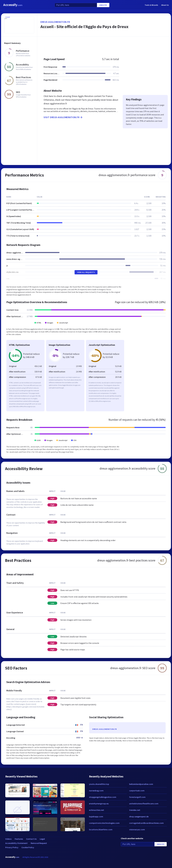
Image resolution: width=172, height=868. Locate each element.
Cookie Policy (28, 847)
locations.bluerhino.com (101, 829)
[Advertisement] (104, 46)
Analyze (103, 5)
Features (19, 839)
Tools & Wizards (151, 5)
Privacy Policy (12, 847)
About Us (165, 5)
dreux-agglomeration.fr (55, 22)
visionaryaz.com (137, 829)
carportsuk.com (137, 791)
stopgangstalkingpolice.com (103, 797)
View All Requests (86, 272)
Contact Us (31, 839)
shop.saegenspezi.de (139, 816)
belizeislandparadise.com (141, 784)
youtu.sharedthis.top (99, 784)
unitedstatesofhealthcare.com (144, 804)
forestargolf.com (137, 797)
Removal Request (39, 843)
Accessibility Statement (16, 843)
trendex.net (135, 810)
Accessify (13, 5)
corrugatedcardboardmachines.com (146, 823)
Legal (42, 839)
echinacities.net (97, 810)
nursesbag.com (96, 791)
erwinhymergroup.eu (99, 804)
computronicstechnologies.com (104, 823)
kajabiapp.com (96, 816)
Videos (8, 839)
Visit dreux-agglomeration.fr (63, 117)
